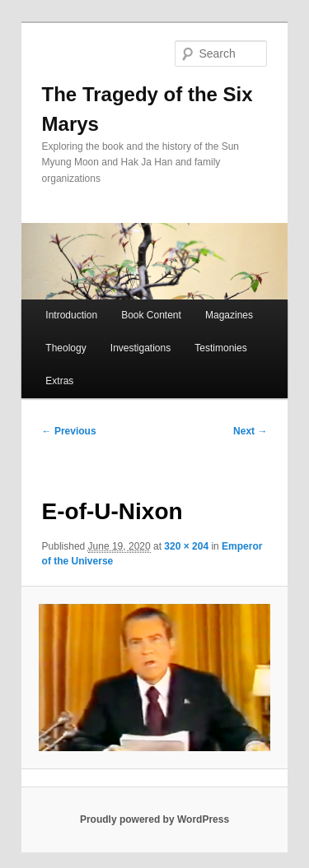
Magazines (229, 315)
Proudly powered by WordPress (154, 819)
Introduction (71, 315)
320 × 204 (186, 546)
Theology (66, 348)
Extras (59, 381)
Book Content (151, 315)
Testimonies (220, 348)
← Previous (69, 431)
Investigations (140, 348)
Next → (250, 431)
